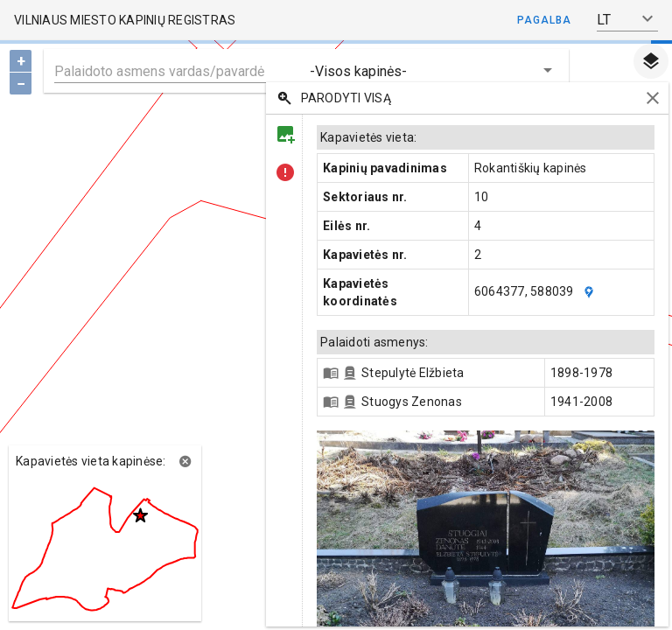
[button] (627, 19)
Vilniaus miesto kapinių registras (125, 20)
